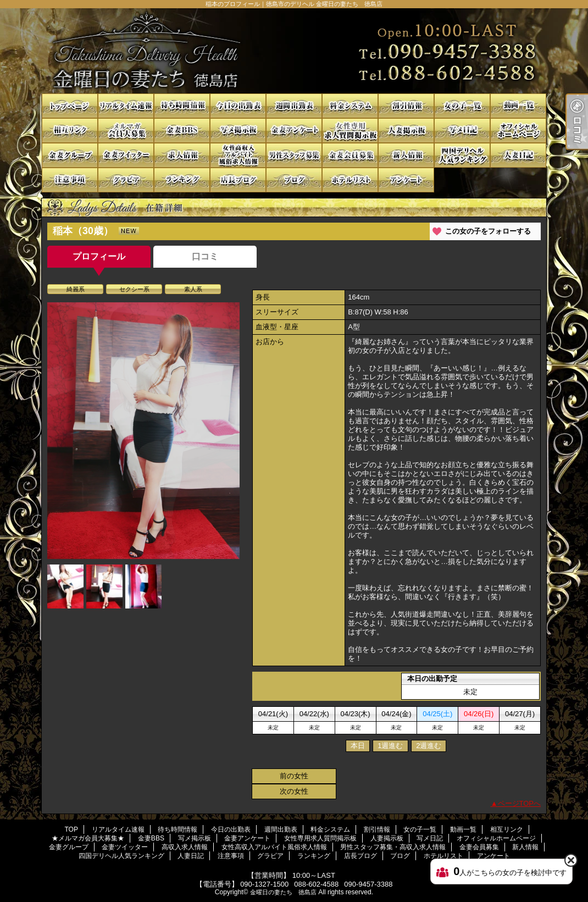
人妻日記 (518, 155)
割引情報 (406, 106)
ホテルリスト (350, 180)
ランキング (182, 180)
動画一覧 (518, 106)
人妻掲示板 (406, 131)
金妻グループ (70, 155)
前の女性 (294, 776)
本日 (358, 746)
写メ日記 (462, 131)
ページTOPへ (520, 803)
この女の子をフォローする (488, 231)
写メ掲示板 (238, 131)
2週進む (429, 746)
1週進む (390, 746)
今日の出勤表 (238, 106)
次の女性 (294, 791)
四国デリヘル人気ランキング (462, 155)
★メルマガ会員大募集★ (126, 131)
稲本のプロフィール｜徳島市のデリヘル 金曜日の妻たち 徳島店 (294, 51)
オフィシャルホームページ (518, 131)
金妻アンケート (294, 131)
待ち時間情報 (182, 106)
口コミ (205, 256)
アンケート (406, 180)
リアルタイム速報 (126, 106)
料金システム (350, 106)
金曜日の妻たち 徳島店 (283, 892)
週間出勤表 (294, 106)
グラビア (126, 180)
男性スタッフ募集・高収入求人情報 (294, 155)
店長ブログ (238, 180)
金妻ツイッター (126, 155)
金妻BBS (182, 131)
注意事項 (70, 180)
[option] (143, 430)
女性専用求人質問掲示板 (350, 131)
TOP (70, 106)
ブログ (294, 180)
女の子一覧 (462, 106)
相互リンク (70, 131)
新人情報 (406, 155)
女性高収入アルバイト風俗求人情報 (238, 155)
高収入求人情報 (182, 155)
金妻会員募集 (350, 155)
